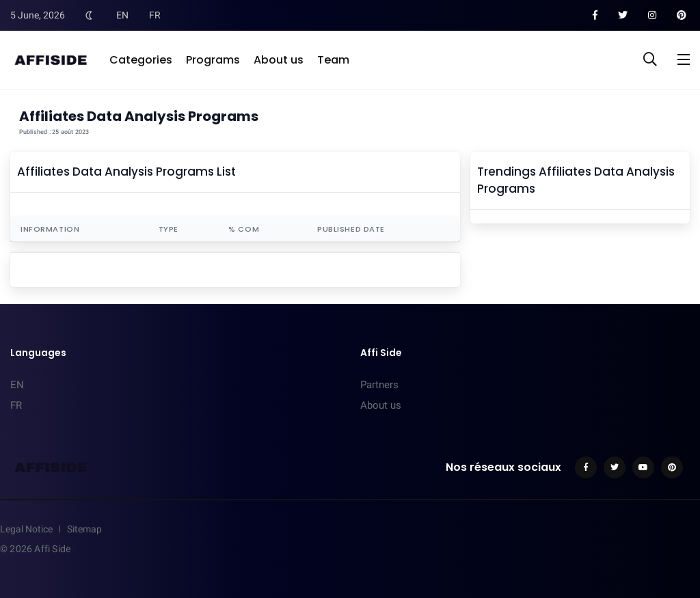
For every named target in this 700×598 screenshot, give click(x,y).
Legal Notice (26, 529)
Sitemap (84, 529)
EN (122, 15)
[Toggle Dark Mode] (89, 15)
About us (279, 60)
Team (333, 60)
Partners (379, 385)
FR (155, 15)
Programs (213, 60)
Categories (141, 60)
